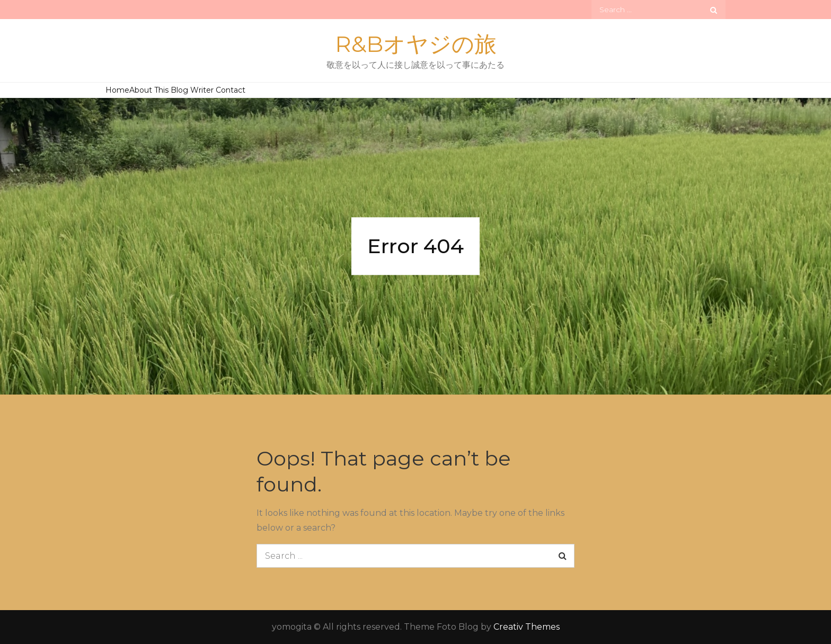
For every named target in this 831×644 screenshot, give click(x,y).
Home (117, 90)
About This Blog (159, 90)
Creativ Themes (527, 627)
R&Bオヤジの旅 (416, 44)
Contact (231, 90)
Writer (202, 90)
